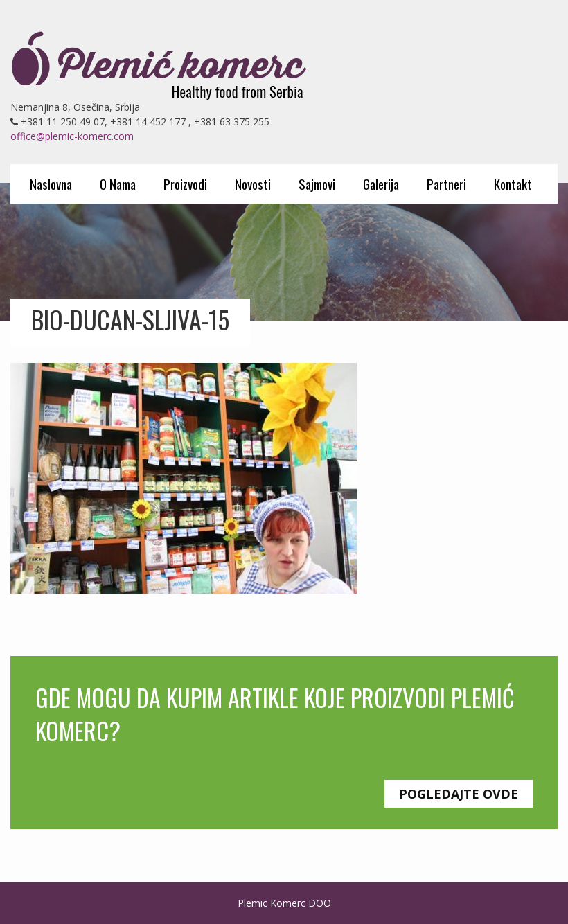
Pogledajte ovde (459, 794)
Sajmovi (317, 184)
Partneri (446, 184)
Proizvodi (185, 184)
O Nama (118, 184)
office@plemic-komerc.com (72, 136)
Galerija (381, 184)
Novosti (253, 184)
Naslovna (51, 184)
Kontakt (513, 184)
